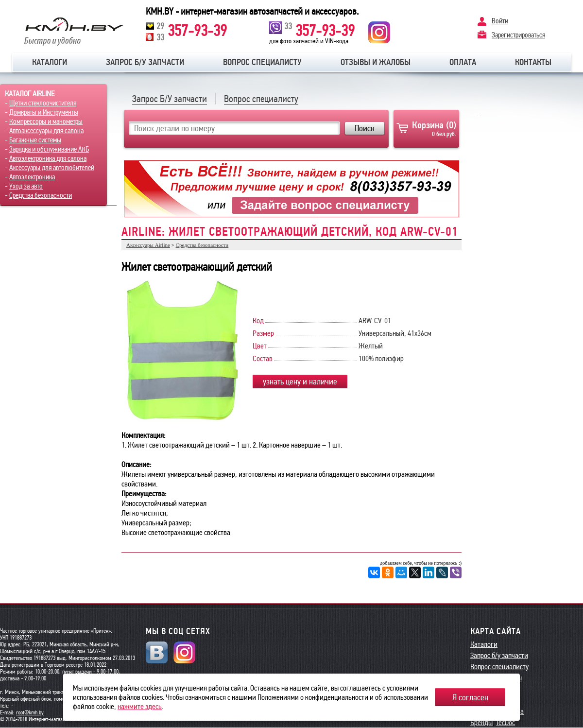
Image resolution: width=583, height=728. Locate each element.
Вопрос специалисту (262, 62)
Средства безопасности (41, 195)
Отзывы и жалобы (376, 62)
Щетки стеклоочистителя (43, 103)
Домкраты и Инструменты (44, 112)
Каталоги (50, 62)
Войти (500, 21)
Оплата (463, 62)
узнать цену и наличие (300, 381)
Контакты (533, 62)
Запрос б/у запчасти (145, 62)
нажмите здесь (140, 706)
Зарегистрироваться (518, 35)
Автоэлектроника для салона (48, 158)
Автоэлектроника (32, 177)
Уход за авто (26, 186)
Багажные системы (35, 140)
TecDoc (506, 722)
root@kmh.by (30, 712)
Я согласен (470, 697)
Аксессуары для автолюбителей (52, 168)
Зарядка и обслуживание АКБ (49, 149)
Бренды (481, 722)
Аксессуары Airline (148, 245)
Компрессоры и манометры (46, 121)
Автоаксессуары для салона (46, 131)
